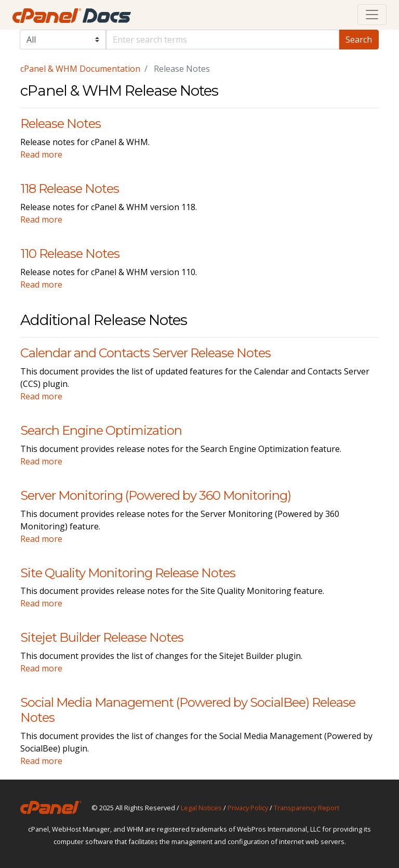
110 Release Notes (70, 254)
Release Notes (61, 124)
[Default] (223, 40)
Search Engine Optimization (101, 430)
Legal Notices (201, 808)
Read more (41, 154)
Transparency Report (307, 808)
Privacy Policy (248, 808)
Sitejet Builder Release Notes (102, 637)
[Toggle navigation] (372, 15)
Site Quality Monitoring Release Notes (128, 573)
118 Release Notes (70, 189)
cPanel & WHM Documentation (80, 69)
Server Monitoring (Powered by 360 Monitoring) (156, 495)
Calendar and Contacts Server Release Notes (145, 353)
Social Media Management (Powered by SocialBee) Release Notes (188, 710)
